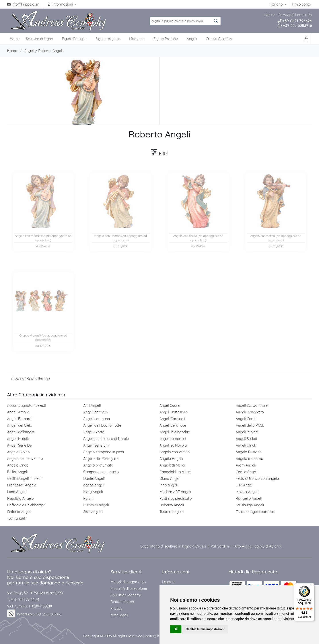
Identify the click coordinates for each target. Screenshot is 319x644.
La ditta (168, 582)
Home (12, 51)
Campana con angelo (101, 472)
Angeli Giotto (94, 432)
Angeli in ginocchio (175, 432)
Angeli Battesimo (173, 412)
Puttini (88, 498)
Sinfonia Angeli (19, 512)
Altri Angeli (92, 405)
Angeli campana (97, 419)
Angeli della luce (173, 425)
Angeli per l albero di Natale (106, 439)
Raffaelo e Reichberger (26, 505)
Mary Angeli (93, 492)
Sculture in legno (39, 39)
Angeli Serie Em (96, 445)
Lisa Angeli (244, 485)
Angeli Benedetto (250, 412)
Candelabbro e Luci (175, 472)
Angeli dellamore (21, 432)
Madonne (137, 39)
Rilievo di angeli (96, 505)
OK (176, 629)
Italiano (277, 4)
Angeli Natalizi (19, 439)
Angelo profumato (98, 465)
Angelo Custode (249, 452)
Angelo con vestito (175, 452)
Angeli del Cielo (20, 425)
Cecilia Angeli (247, 472)
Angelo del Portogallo (101, 459)
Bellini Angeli (17, 472)
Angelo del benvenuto (25, 459)
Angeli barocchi (96, 412)
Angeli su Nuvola (173, 445)
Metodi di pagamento (128, 582)
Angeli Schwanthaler (252, 405)
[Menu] (312, 586)
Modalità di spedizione (129, 588)
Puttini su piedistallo (176, 498)
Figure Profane (166, 39)
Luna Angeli (17, 492)
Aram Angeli (246, 465)
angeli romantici (173, 439)
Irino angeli (169, 485)
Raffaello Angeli (249, 498)
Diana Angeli (170, 478)
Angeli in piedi (247, 432)
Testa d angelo (172, 512)
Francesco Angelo (22, 485)
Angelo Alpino (18, 452)
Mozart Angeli (247, 492)
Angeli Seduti (246, 439)
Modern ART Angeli (175, 492)
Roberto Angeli (50, 51)
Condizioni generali (126, 595)
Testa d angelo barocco (255, 512)
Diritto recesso (122, 602)
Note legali (119, 615)
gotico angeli (94, 485)
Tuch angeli (16, 518)
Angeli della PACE (250, 425)
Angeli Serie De (19, 445)
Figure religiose (108, 39)
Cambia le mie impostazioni (205, 629)
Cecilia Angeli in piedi (24, 478)
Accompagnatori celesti (26, 405)
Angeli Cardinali (172, 419)
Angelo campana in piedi (104, 452)
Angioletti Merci (172, 465)
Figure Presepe (74, 39)
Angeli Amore (18, 412)
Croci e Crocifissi (219, 39)
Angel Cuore (169, 405)
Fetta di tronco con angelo (257, 478)
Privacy (117, 608)
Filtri (159, 152)
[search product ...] (185, 21)
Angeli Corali (246, 419)
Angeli (192, 39)
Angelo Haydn (171, 459)
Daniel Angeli (94, 478)
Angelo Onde (18, 465)
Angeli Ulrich (246, 445)
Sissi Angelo (93, 512)
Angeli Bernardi (20, 419)
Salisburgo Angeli (250, 505)
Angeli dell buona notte (102, 425)
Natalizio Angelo (20, 498)
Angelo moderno (249, 459)
